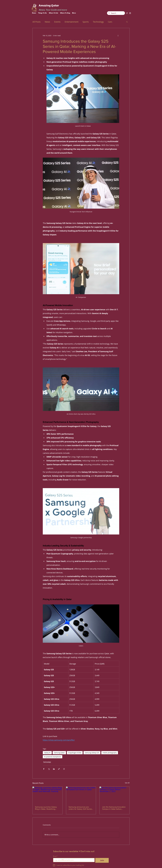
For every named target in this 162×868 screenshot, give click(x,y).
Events (57, 22)
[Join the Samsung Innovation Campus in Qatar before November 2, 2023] (115, 795)
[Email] (73, 860)
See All (127, 783)
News (47, 22)
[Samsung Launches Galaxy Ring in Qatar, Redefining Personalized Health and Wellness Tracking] (47, 795)
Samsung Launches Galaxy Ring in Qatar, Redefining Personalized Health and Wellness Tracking (46, 808)
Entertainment (72, 22)
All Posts (37, 22)
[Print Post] (64, 769)
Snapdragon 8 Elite (75, 753)
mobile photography (110, 753)
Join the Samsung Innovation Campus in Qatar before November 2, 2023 (114, 808)
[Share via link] (59, 769)
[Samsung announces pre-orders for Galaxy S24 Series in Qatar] (81, 795)
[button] (127, 22)
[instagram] (130, 13)
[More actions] (118, 35)
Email (55, 856)
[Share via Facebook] (44, 769)
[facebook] (127, 13)
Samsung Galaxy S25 (92, 753)
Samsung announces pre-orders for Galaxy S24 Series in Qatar (80, 808)
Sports (86, 22)
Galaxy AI (47, 753)
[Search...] (116, 13)
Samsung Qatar (59, 753)
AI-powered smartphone (53, 757)
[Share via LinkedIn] (54, 769)
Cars (110, 22)
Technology (98, 22)
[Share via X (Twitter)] (49, 769)
